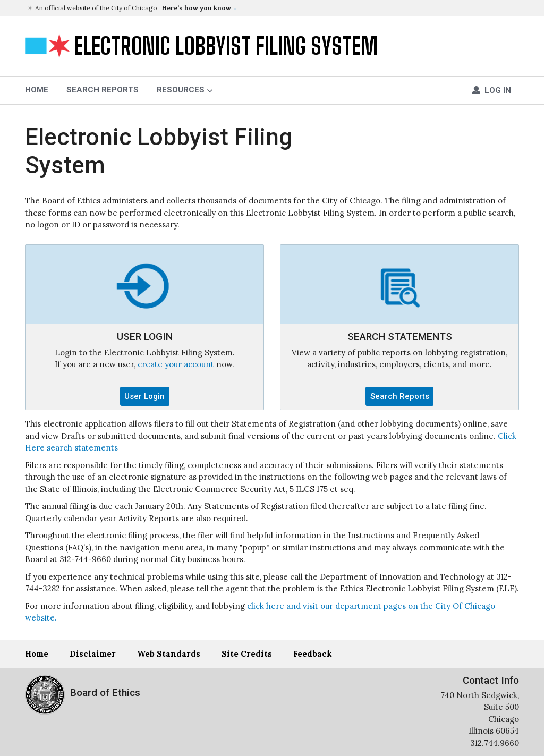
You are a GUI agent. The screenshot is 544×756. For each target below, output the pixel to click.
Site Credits (247, 654)
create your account (176, 364)
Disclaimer (93, 654)
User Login (144, 396)
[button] (273, 8)
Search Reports (103, 90)
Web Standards (169, 654)
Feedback (313, 654)
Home (37, 654)
